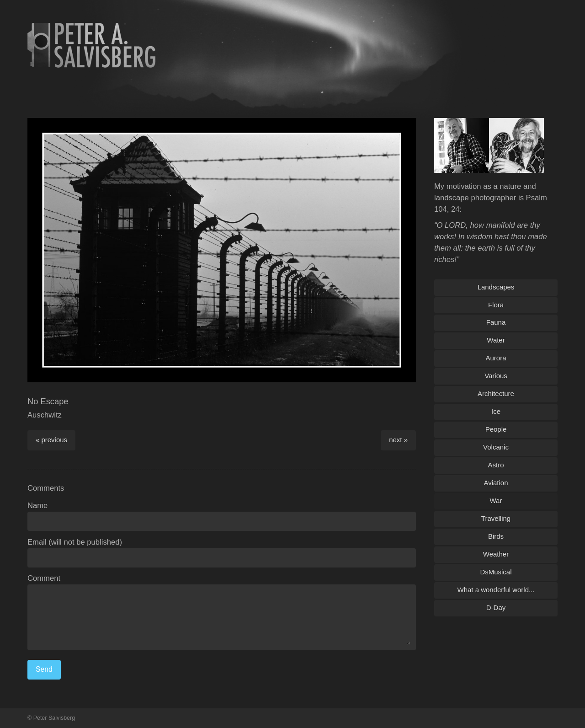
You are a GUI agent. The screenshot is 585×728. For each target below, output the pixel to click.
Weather (496, 554)
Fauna (496, 322)
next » (398, 440)
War (496, 500)
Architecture (496, 393)
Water (496, 340)
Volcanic (496, 447)
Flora (496, 305)
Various (496, 376)
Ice (496, 411)
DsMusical (496, 572)
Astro (496, 465)
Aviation (496, 483)
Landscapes (496, 287)
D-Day (496, 608)
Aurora (496, 358)
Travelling (496, 518)
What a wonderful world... (496, 590)
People (496, 429)
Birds (496, 536)
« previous (51, 440)
